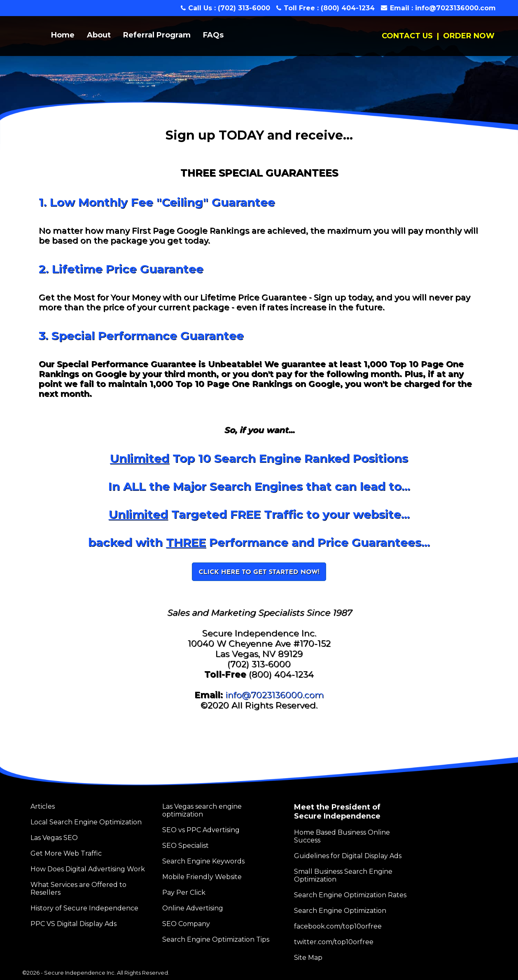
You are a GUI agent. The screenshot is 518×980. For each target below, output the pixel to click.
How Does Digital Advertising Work (88, 869)
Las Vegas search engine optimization (202, 810)
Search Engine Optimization (340, 911)
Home (63, 35)
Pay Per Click (184, 892)
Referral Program (157, 35)
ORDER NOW (469, 36)
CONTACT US (407, 36)
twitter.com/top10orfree (334, 942)
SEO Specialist (185, 846)
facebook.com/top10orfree (338, 926)
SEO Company (186, 924)
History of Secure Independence (84, 908)
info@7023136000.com (455, 8)
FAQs (213, 35)
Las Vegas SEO (54, 838)
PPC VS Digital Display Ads (73, 924)
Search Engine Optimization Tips (216, 939)
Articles (43, 806)
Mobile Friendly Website (202, 877)
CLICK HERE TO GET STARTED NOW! (259, 572)
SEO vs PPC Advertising (201, 830)
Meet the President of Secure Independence (337, 812)
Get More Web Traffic (66, 853)
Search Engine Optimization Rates (350, 895)
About (99, 35)
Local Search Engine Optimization (86, 822)
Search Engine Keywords (203, 861)
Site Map (308, 958)
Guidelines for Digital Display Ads (348, 856)
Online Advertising (193, 908)
